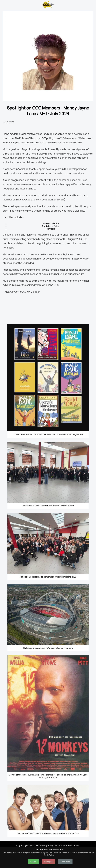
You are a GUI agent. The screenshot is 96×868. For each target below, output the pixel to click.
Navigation (3, 4)
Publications (74, 845)
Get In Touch (61, 845)
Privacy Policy (47, 845)
